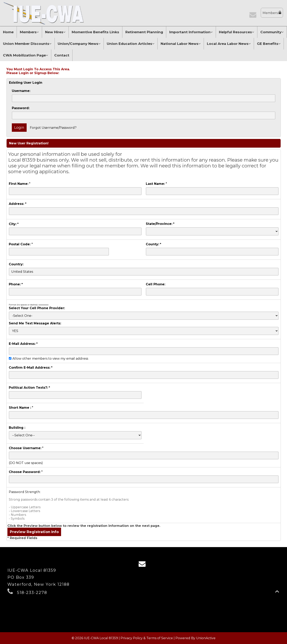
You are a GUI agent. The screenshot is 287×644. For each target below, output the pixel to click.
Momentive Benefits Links (95, 32)
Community (272, 32)
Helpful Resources (237, 32)
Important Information (191, 32)
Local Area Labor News (229, 44)
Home (8, 32)
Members (272, 13)
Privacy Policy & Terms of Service (147, 638)
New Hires (55, 32)
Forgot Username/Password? (53, 128)
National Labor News (181, 44)
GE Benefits (269, 44)
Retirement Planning (144, 32)
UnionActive (206, 638)
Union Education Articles (131, 44)
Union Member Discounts (27, 44)
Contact (62, 55)
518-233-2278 (32, 593)
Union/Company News (79, 44)
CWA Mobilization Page (26, 55)
